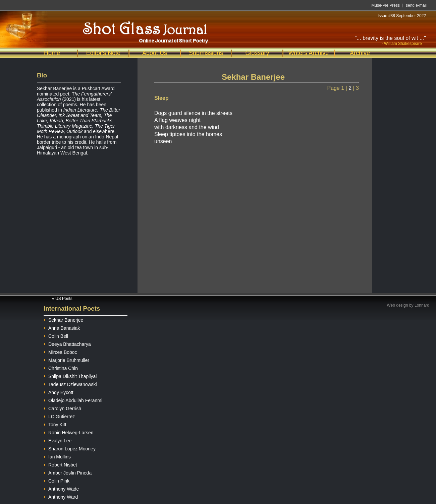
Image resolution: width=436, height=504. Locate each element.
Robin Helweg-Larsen (69, 432)
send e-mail (416, 5)
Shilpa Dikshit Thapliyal (70, 375)
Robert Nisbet (60, 464)
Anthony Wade (61, 488)
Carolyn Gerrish (62, 408)
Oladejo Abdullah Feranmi (73, 400)
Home (52, 53)
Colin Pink (57, 480)
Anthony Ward (61, 496)
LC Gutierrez (59, 416)
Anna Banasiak (62, 327)
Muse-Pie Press (386, 5)
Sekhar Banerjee (63, 319)
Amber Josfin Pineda (68, 472)
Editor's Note (103, 53)
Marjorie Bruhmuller (66, 359)
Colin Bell (56, 335)
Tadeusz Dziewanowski (70, 384)
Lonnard (422, 305)
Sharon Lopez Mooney (70, 448)
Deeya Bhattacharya (67, 343)
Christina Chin (61, 367)
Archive (360, 53)
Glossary (257, 53)
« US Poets (62, 299)
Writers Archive (309, 53)
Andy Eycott (59, 392)
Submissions (206, 53)
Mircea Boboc (60, 351)
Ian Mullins (57, 456)
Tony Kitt (55, 424)
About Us (155, 53)
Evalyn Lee (58, 440)
